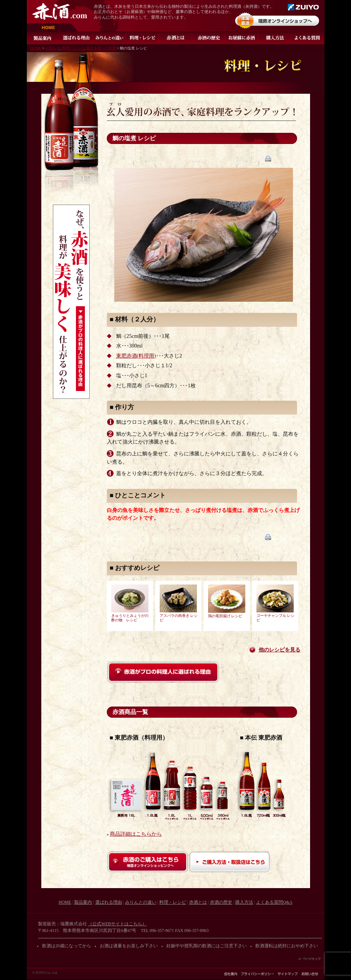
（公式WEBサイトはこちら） (117, 924)
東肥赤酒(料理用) (136, 356)
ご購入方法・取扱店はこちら (230, 862)
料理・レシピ (142, 38)
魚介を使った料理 (101, 48)
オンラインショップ (277, 20)
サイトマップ (288, 974)
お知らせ (53, 48)
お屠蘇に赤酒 (242, 38)
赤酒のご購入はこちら (148, 862)
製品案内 (43, 38)
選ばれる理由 (76, 38)
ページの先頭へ (310, 959)
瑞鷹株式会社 (303, 7)
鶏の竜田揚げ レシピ (225, 616)
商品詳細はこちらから (136, 834)
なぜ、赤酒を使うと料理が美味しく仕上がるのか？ (71, 302)
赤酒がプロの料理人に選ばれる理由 (163, 672)
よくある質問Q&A (308, 38)
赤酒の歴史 (209, 38)
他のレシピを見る (280, 650)
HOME (53, 28)
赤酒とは (198, 902)
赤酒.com (60, 11)
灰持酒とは (175, 38)
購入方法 (244, 902)
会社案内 (231, 974)
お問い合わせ (310, 974)
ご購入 (275, 38)
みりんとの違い (109, 38)
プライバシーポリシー (257, 974)
